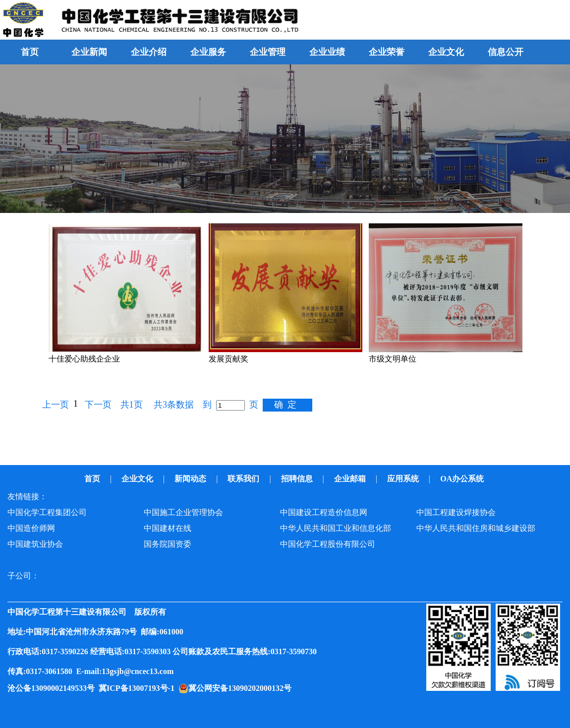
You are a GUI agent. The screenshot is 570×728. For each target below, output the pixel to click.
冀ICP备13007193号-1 (139, 688)
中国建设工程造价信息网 (324, 512)
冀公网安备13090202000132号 (242, 688)
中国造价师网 (31, 528)
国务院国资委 (168, 544)
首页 (30, 52)
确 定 (285, 405)
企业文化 (138, 479)
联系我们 (244, 479)
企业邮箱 (351, 479)
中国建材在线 (168, 528)
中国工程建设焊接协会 (456, 512)
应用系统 (404, 479)
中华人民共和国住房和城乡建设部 (476, 528)
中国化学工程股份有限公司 (328, 544)
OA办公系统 (463, 479)
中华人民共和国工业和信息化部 (336, 528)
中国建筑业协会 (35, 544)
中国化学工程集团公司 (47, 512)
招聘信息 (298, 479)
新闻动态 (191, 479)
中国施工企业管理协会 (183, 512)
